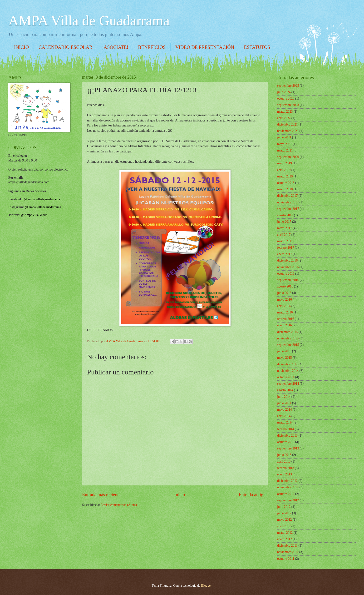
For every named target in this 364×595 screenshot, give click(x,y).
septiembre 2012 (288, 500)
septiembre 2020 (288, 157)
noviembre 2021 (288, 131)
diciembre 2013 (287, 436)
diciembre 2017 (287, 196)
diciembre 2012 (287, 481)
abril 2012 (284, 526)
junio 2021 (284, 137)
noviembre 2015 (288, 338)
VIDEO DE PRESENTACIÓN (205, 47)
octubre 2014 (286, 377)
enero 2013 (285, 474)
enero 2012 (285, 539)
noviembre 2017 (288, 202)
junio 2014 (284, 403)
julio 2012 (284, 507)
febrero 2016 (286, 319)
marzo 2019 (285, 176)
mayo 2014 (285, 410)
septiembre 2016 (288, 280)
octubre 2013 (286, 442)
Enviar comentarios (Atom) (119, 505)
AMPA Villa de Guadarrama (89, 20)
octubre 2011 (286, 559)
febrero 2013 (286, 468)
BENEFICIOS (152, 47)
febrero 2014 (286, 429)
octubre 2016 (286, 274)
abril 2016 (284, 306)
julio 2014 (284, 397)
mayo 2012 (285, 520)
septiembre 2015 (288, 345)
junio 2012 (284, 513)
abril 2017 (284, 235)
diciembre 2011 (287, 546)
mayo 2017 (285, 228)
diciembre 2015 (287, 332)
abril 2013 (284, 461)
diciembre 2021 (287, 124)
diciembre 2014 (287, 364)
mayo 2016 (285, 300)
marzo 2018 (285, 189)
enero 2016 (285, 325)
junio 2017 (284, 222)
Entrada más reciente (101, 495)
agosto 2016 (285, 286)
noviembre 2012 (288, 487)
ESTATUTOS (257, 47)
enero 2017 (285, 254)
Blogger (206, 586)
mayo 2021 (285, 144)
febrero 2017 (286, 248)
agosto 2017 (285, 215)
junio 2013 (284, 455)
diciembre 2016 (287, 260)
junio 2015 (284, 351)
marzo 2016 (285, 312)
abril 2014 (284, 416)
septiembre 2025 (288, 86)
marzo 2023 (285, 112)
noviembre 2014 (288, 371)
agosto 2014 (285, 390)
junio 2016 (284, 293)
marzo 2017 (285, 241)
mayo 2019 (285, 163)
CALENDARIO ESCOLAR (65, 47)
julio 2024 (284, 92)
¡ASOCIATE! (115, 47)
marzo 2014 (285, 422)
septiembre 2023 (288, 105)
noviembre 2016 (288, 267)
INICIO (21, 47)
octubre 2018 (286, 183)
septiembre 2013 (288, 448)
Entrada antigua (253, 495)
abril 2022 (284, 118)
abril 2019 (284, 170)
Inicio (180, 495)
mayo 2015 (285, 358)
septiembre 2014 (288, 384)
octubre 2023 (286, 98)
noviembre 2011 (288, 552)
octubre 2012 (286, 494)
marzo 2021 (285, 150)
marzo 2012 (285, 533)
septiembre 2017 (288, 209)
